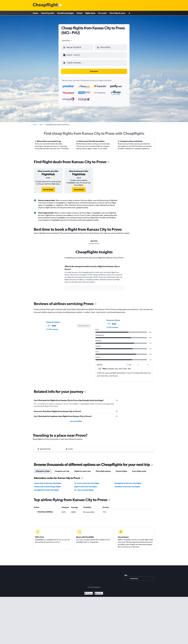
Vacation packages (65, 13)
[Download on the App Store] (99, 592)
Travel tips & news (117, 13)
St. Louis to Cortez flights (84, 488)
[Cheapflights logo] (46, 5)
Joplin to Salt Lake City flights (86, 485)
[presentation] (109, 160)
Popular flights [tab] (121, 469)
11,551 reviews (52, 327)
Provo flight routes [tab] (139, 469)
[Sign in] (129, 13)
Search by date (48, 13)
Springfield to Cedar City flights (47, 488)
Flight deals (90, 13)
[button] (76, 55)
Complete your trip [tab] (62, 469)
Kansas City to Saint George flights (48, 485)
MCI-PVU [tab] (94, 239)
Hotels (79, 13)
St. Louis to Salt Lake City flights (87, 481)
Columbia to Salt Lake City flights (127, 485)
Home (36, 13)
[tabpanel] (94, 278)
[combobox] (67, 40)
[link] (48, 188)
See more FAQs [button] (76, 419)
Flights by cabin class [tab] (82, 469)
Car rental (102, 13)
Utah (41, 123)
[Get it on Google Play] (89, 592)
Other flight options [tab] (103, 469)
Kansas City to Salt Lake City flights (48, 481)
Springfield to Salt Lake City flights (128, 481)
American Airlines (53, 320)
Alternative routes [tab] (43, 469)
